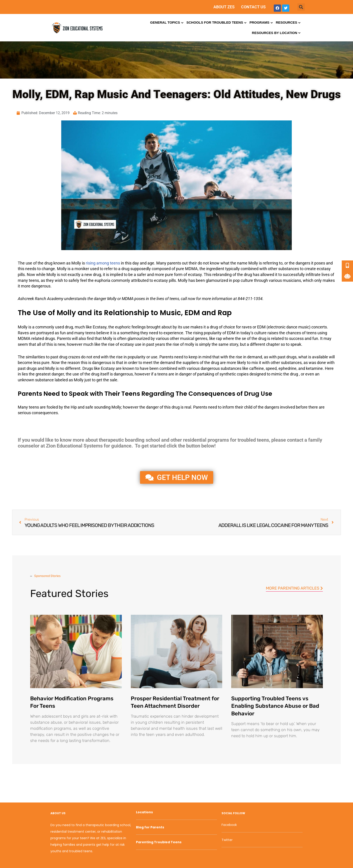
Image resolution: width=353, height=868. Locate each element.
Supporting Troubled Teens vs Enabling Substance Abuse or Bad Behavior (275, 706)
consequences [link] (45, 413)
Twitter (227, 840)
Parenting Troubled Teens (159, 842)
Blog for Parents (150, 827)
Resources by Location (275, 33)
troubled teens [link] (253, 440)
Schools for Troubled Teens (215, 22)
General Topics (165, 22)
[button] (301, 7)
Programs (259, 22)
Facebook (229, 825)
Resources (286, 22)
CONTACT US (253, 7)
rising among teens (103, 263)
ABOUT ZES (224, 7)
